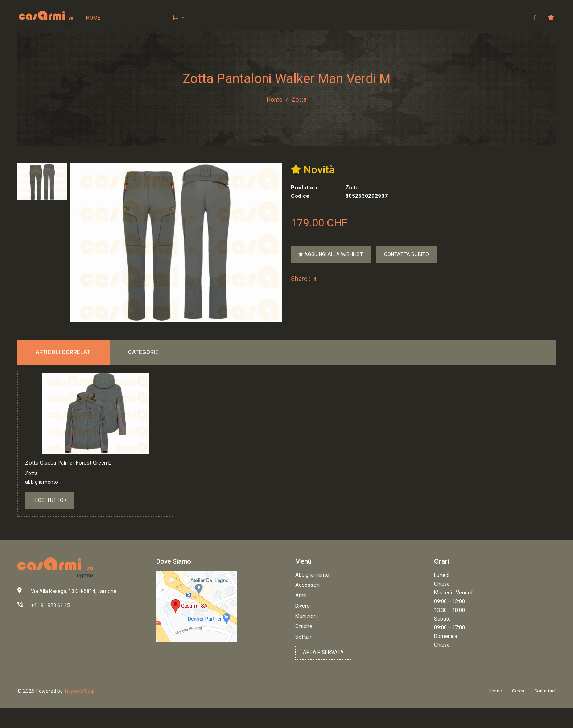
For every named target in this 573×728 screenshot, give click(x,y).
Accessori (307, 607)
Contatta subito (407, 255)
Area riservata (323, 674)
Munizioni (306, 638)
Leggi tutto (50, 522)
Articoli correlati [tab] (64, 353)
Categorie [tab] (143, 353)
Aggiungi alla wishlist (331, 255)
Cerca (518, 713)
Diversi (303, 627)
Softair (303, 658)
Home (94, 18)
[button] (179, 18)
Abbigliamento (312, 596)
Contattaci (545, 713)
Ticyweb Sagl (79, 712)
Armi (301, 617)
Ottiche (304, 648)
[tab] (42, 182)
